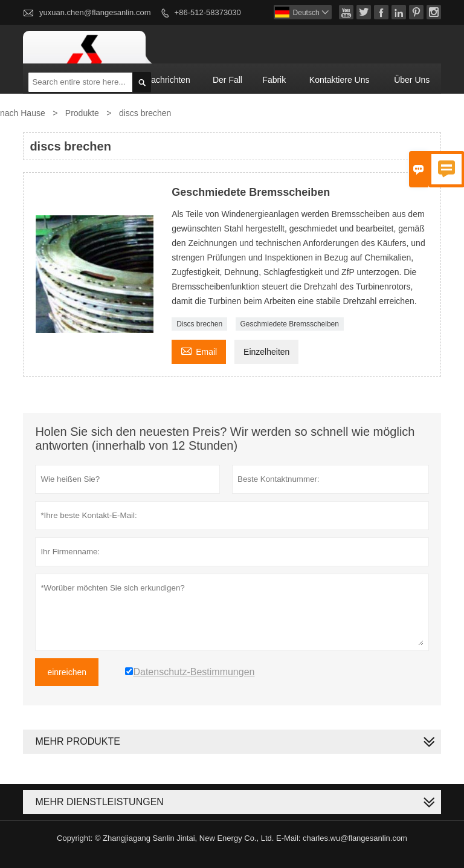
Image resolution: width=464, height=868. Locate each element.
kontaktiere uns (340, 80)
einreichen (67, 672)
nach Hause (23, 113)
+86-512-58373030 (208, 12)
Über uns (412, 80)
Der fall (227, 80)
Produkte (82, 113)
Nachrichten (168, 80)
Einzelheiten (266, 352)
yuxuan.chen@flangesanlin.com (95, 12)
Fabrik (274, 80)
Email (199, 350)
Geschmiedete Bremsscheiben (290, 324)
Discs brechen (199, 324)
